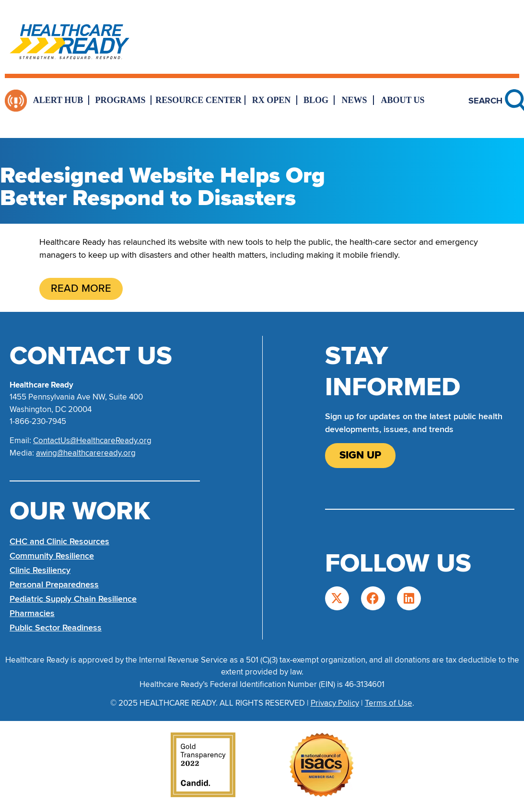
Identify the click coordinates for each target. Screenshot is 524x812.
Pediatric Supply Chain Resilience (73, 599)
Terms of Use (389, 703)
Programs (121, 100)
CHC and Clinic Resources (59, 541)
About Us (402, 100)
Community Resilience (52, 556)
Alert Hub (58, 100)
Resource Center (198, 100)
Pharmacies (32, 613)
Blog (316, 100)
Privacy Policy (335, 703)
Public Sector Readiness (56, 628)
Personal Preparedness (54, 584)
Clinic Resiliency (40, 570)
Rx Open (272, 100)
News (354, 100)
